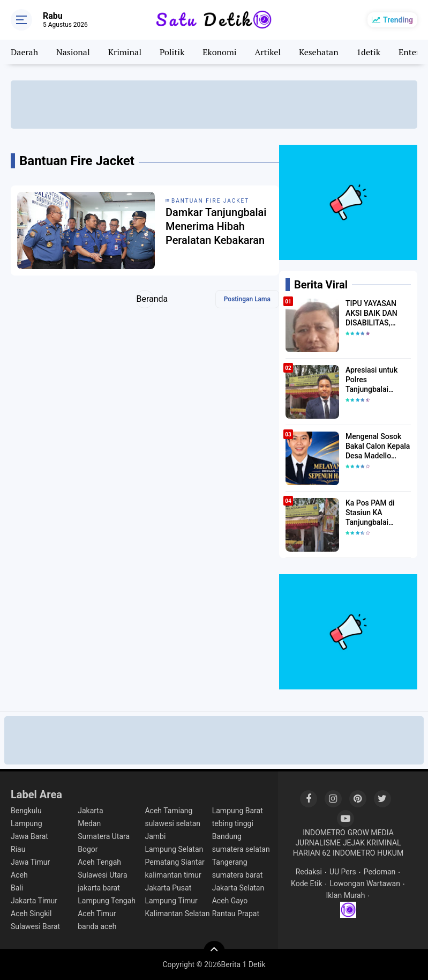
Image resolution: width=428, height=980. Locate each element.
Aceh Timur (97, 914)
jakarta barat (99, 888)
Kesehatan (319, 52)
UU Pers (343, 872)
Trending (398, 20)
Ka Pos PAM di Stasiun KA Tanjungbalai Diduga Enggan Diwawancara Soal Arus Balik (376, 513)
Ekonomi (219, 52)
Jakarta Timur (34, 901)
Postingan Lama (247, 299)
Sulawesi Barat (35, 926)
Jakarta (90, 811)
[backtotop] (214, 952)
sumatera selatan (241, 849)
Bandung (227, 836)
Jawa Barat (29, 836)
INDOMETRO (324, 833)
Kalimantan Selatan (177, 914)
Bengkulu (26, 811)
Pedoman (380, 872)
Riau (18, 849)
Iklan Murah (346, 895)
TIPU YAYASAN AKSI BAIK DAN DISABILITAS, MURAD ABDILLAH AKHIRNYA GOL (377, 314)
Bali (17, 888)
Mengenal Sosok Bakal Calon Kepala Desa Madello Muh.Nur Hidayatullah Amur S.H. (378, 447)
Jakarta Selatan (238, 888)
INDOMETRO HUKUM (368, 853)
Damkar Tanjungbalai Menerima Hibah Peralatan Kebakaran (216, 226)
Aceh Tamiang (168, 811)
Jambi (155, 836)
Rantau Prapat (236, 914)
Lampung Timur (171, 901)
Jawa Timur (30, 862)
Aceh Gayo (230, 901)
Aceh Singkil (31, 914)
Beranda (145, 299)
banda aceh (97, 926)
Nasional (73, 52)
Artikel (268, 52)
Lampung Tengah (107, 901)
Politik (172, 52)
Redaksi (309, 872)
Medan (89, 823)
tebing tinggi (233, 823)
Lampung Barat (238, 811)
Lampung (27, 823)
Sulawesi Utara (102, 875)
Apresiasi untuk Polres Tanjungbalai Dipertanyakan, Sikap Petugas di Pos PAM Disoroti (375, 380)
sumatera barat (238, 875)
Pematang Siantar (174, 862)
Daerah (24, 52)
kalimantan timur (173, 875)
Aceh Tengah (99, 862)
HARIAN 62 (312, 853)
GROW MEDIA (371, 833)
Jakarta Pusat (168, 888)
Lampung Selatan (174, 849)
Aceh (19, 875)
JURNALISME (318, 843)
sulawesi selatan (172, 823)
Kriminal (125, 52)
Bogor (88, 849)
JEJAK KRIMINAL (372, 843)
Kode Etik (306, 884)
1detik (369, 52)
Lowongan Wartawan (365, 884)
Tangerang (230, 862)
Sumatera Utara (104, 836)
